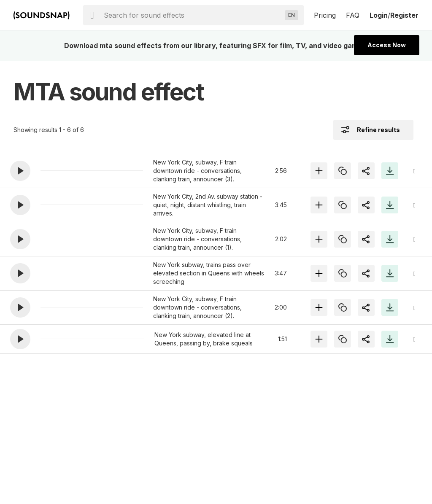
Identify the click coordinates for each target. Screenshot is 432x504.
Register (404, 15)
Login (379, 15)
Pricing (325, 15)
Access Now (387, 45)
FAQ (353, 15)
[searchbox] (193, 15)
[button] (20, 171)
